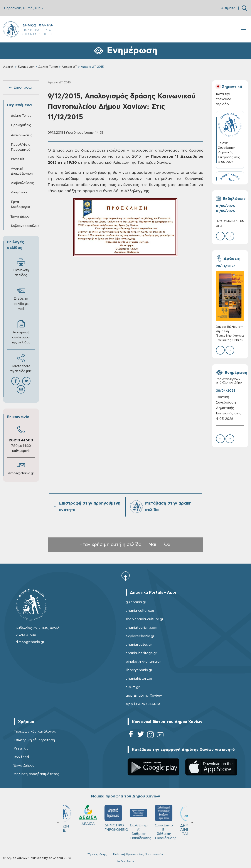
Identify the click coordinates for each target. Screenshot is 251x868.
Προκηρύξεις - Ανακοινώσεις (22, 130)
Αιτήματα (228, 8)
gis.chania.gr (136, 602)
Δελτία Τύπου (48, 67)
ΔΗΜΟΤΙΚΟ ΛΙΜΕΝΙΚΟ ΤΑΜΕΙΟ (76, 820)
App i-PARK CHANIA (143, 704)
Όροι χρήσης (97, 854)
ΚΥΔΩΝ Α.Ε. (126, 818)
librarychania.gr (139, 670)
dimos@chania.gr (21, 473)
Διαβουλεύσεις (22, 183)
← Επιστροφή (21, 88)
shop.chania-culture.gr (145, 619)
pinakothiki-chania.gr (143, 662)
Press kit (21, 748)
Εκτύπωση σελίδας (21, 267)
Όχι (168, 545)
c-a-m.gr (133, 687)
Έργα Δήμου (20, 217)
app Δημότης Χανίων (144, 696)
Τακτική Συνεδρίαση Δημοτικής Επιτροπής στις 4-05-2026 (229, 408)
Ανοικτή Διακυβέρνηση (22, 171)
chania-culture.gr (140, 611)
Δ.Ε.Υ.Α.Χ (101, 816)
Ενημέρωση (26, 67)
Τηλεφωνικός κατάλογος (35, 731)
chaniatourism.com (141, 628)
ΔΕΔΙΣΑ (151, 815)
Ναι (152, 545)
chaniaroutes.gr (139, 645)
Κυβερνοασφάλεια (23, 226)
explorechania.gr (140, 636)
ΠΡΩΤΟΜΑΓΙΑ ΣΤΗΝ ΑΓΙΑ (230, 224)
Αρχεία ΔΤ (69, 67)
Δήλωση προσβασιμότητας (36, 774)
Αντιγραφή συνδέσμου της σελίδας (21, 332)
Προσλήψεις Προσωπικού (21, 147)
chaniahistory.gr (139, 679)
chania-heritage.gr (141, 653)
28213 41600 (21, 440)
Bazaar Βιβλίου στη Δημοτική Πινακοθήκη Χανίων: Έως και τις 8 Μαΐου (230, 334)
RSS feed (21, 757)
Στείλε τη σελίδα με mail (21, 298)
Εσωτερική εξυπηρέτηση (34, 740)
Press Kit (18, 159)
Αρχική (8, 67)
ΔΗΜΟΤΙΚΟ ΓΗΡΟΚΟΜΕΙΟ (178, 818)
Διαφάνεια (19, 192)
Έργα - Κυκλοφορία (20, 204)
